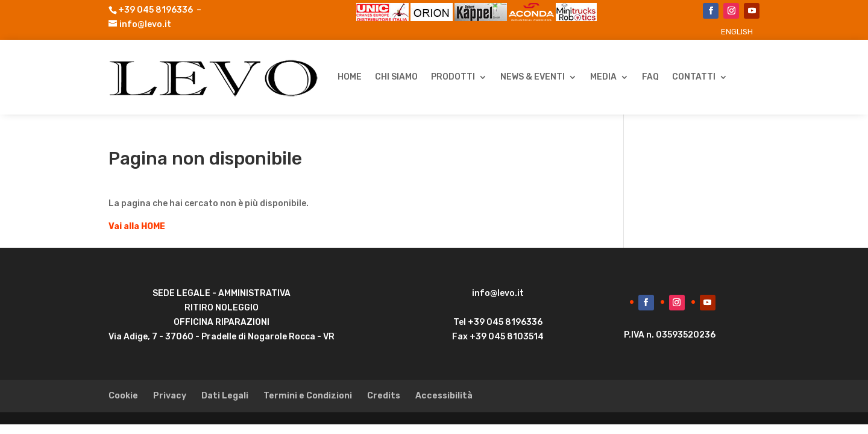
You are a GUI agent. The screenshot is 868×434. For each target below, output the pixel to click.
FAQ (650, 77)
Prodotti (453, 77)
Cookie (123, 396)
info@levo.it (145, 24)
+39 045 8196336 (156, 10)
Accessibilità (444, 396)
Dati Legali (225, 396)
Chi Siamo (396, 77)
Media (603, 77)
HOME (350, 77)
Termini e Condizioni (308, 396)
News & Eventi (533, 77)
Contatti (694, 77)
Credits (384, 396)
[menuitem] (737, 32)
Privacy (170, 396)
